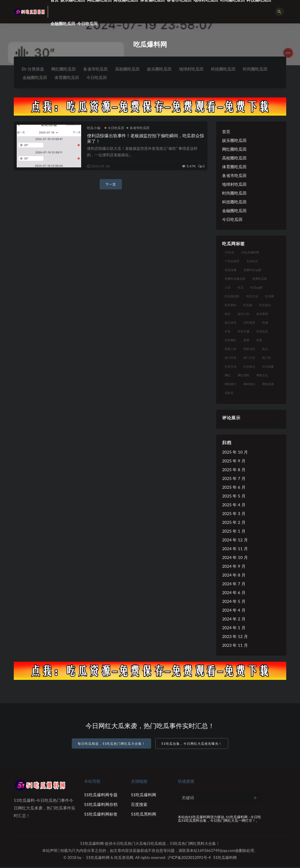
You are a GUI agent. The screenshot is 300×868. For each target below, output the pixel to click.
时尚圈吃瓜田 (35, 78)
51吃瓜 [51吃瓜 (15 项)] (229, 253)
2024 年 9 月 (234, 567)
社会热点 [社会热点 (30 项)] (249, 368)
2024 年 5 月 (234, 602)
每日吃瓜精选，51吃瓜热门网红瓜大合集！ (111, 745)
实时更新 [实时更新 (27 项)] (249, 324)
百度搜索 (139, 806)
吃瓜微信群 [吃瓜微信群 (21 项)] (232, 297)
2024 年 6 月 (234, 594)
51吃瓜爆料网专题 (101, 796)
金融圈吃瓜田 (63, 24)
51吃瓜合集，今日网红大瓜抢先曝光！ (192, 745)
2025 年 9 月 (234, 462)
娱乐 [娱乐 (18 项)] (228, 315)
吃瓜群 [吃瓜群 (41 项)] (248, 306)
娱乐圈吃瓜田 (166, 69)
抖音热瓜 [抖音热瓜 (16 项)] (262, 332)
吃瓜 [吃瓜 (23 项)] (241, 289)
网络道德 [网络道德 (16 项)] (268, 385)
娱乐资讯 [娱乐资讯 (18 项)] (231, 324)
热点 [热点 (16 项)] (265, 350)
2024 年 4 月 (234, 611)
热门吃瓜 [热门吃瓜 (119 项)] (231, 359)
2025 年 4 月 (234, 506)
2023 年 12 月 (235, 638)
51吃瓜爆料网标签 (101, 815)
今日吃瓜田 (87, 24)
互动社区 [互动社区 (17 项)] (252, 262)
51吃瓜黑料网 (144, 815)
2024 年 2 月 (234, 620)
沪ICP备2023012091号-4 (189, 859)
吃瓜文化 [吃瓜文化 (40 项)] (252, 297)
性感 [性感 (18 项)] (265, 324)
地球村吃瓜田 (200, 69)
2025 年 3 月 (234, 515)
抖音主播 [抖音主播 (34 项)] (243, 332)
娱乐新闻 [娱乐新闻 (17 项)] (262, 315)
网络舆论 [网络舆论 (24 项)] (249, 385)
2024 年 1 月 (234, 629)
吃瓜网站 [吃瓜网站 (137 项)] (231, 306)
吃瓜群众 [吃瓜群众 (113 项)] (265, 306)
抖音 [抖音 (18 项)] (228, 332)
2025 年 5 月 (234, 497)
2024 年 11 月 (235, 550)
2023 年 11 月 (235, 646)
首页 (226, 133)
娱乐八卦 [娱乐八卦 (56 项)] (243, 315)
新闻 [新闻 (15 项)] (246, 341)
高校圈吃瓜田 (132, 69)
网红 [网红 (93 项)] (228, 376)
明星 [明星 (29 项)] (259, 341)
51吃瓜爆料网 (144, 796)
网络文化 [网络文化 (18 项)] (262, 376)
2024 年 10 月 (235, 559)
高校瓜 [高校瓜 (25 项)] (229, 394)
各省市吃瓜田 (98, 69)
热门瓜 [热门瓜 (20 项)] (267, 359)
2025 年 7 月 (234, 480)
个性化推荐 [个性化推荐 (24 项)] (232, 262)
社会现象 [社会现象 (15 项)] (268, 368)
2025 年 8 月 (234, 471)
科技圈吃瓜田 (234, 69)
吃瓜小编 (94, 129)
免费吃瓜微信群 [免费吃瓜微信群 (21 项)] (235, 280)
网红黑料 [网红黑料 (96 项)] (243, 376)
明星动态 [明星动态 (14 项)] (249, 350)
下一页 (111, 185)
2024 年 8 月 (234, 576)
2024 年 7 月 (234, 585)
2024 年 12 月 (235, 541)
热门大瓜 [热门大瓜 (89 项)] (249, 359)
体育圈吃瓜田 (103, 78)
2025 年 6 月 (234, 488)
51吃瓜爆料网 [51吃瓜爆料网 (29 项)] (250, 253)
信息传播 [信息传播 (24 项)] (231, 271)
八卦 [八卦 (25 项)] (228, 289)
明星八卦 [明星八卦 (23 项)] (231, 350)
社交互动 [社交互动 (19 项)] (231, 368)
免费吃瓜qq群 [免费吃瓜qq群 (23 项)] (252, 271)
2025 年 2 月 (234, 523)
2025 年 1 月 (234, 532)
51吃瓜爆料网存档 (101, 806)
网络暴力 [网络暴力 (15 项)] (231, 385)
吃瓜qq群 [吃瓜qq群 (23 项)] (256, 289)
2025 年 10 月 (235, 453)
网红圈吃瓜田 (64, 69)
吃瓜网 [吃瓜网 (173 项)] (270, 297)
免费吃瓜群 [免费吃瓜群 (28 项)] (260, 280)
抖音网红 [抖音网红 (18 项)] (231, 341)
